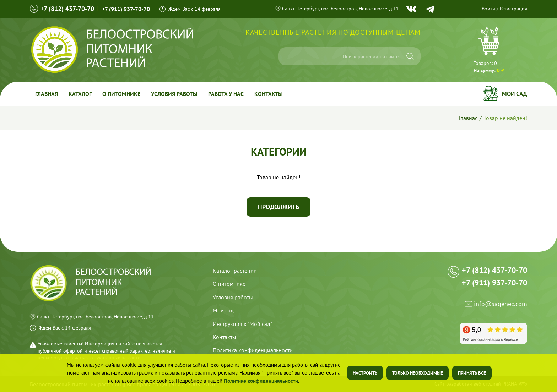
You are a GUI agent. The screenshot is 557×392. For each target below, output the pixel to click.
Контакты (269, 94)
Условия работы (174, 94)
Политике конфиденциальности (261, 381)
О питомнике (121, 94)
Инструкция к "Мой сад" (242, 324)
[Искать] (410, 56)
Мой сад (515, 94)
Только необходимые (418, 373)
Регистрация (513, 9)
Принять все (472, 373)
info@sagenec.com (501, 304)
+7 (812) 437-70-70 (67, 9)
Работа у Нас (226, 94)
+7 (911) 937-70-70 (126, 9)
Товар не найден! (505, 118)
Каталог (80, 94)
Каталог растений (235, 271)
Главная (47, 94)
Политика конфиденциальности (253, 350)
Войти (488, 9)
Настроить (365, 373)
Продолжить (278, 207)
